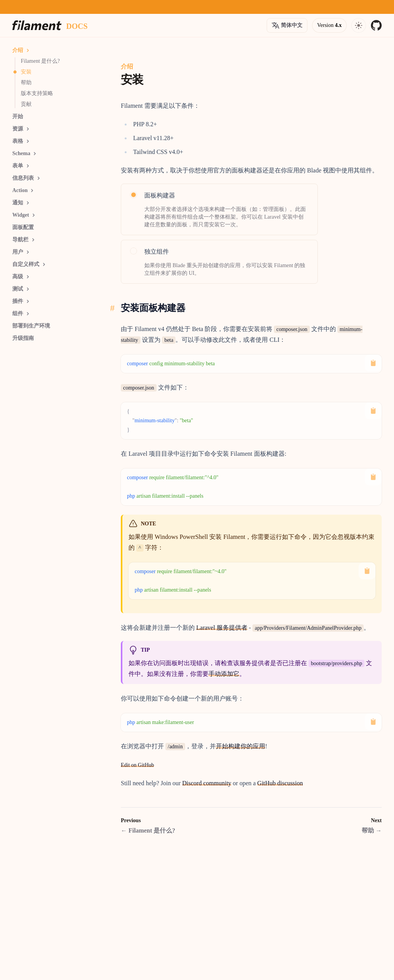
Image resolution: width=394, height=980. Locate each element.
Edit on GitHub (137, 765)
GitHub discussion (280, 783)
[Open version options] (287, 25)
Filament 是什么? (148, 830)
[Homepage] (37, 25)
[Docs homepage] (77, 25)
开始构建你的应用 (240, 746)
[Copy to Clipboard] (373, 363)
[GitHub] (376, 25)
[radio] (219, 209)
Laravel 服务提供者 (222, 628)
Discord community (207, 783)
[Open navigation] (359, 25)
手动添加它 (224, 674)
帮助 (372, 830)
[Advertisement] (58, 458)
